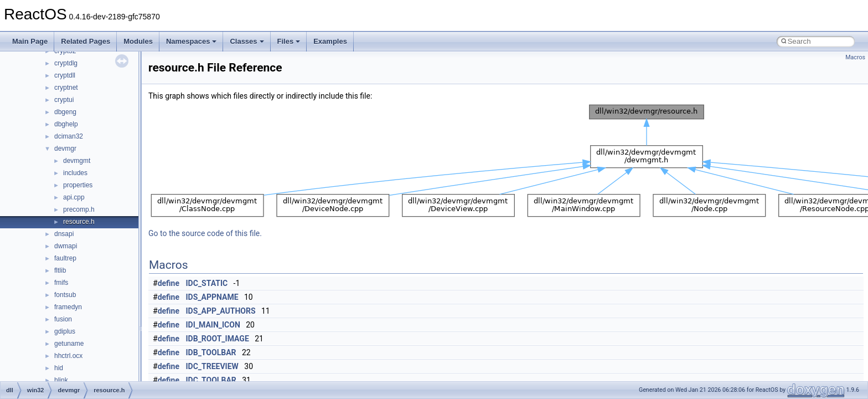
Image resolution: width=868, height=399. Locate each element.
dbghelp (66, 124)
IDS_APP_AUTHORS (221, 311)
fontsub (65, 295)
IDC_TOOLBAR (211, 380)
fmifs (61, 283)
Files (289, 41)
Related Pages (86, 41)
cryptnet (66, 88)
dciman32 (69, 136)
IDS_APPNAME (212, 297)
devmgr (65, 149)
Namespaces (192, 41)
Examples (330, 41)
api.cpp (74, 197)
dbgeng (65, 112)
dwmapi (66, 246)
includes (75, 173)
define (169, 283)
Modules (138, 41)
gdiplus (65, 331)
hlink (61, 380)
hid (59, 368)
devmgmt (77, 161)
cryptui (64, 100)
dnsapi (64, 234)
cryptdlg (66, 63)
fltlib (60, 270)
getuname (69, 344)
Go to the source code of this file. (205, 233)
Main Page (30, 41)
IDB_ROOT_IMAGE (218, 339)
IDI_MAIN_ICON (213, 325)
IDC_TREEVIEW (212, 366)
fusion (63, 319)
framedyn (68, 307)
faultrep (65, 258)
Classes (247, 41)
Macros (855, 57)
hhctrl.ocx (68, 356)
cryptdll (65, 75)
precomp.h (79, 209)
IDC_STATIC (207, 283)
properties (78, 185)
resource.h (79, 222)
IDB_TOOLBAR (211, 352)
